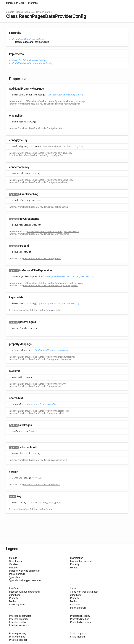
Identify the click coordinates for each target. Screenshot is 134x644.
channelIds (58, 128)
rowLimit (62, 384)
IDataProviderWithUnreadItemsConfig (32, 63)
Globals (10, 12)
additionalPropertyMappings (71, 101)
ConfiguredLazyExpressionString (60, 304)
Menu (125, 3)
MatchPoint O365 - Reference (22, 3)
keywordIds (54, 310)
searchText (63, 411)
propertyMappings (67, 357)
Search (112, 3)
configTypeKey (65, 153)
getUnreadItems (71, 232)
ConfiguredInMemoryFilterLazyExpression (69, 277)
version (57, 485)
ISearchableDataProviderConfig (29, 60)
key (50, 509)
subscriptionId (60, 460)
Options (118, 3)
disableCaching (61, 207)
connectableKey (65, 180)
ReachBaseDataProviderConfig (28, 39)
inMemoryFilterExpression (70, 283)
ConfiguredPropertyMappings (64, 95)
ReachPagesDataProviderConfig (33, 12)
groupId (57, 259)
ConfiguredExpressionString (44, 404)
